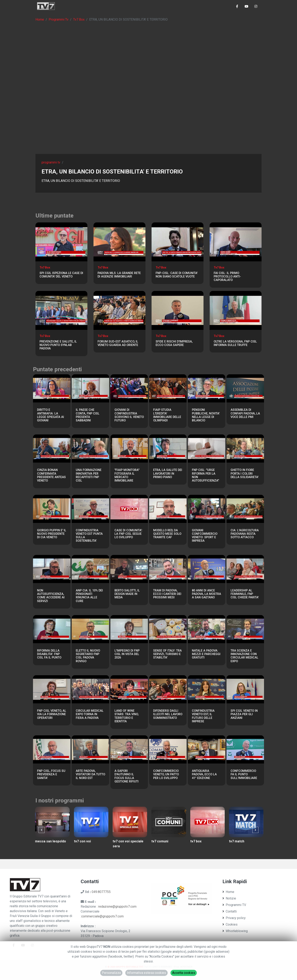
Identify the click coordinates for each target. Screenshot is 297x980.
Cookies (230, 924)
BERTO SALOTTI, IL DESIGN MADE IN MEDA (127, 594)
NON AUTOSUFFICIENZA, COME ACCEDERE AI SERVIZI (51, 596)
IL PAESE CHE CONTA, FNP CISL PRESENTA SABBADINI (88, 415)
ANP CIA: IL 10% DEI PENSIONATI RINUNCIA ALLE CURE (89, 596)
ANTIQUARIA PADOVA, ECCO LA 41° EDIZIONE (204, 774)
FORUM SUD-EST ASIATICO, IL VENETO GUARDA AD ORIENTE (118, 343)
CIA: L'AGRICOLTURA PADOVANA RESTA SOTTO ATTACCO (245, 534)
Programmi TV (234, 905)
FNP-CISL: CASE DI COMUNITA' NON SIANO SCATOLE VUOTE (177, 275)
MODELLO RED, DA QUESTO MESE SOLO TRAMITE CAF (167, 534)
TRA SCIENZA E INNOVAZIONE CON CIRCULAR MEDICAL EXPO (244, 656)
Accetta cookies (184, 973)
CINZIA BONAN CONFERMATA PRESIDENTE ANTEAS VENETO (51, 475)
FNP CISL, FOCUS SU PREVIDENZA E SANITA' (51, 774)
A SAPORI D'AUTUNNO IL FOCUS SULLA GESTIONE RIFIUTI (126, 776)
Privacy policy (234, 918)
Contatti (230, 911)
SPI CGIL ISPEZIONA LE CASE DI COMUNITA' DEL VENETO (61, 275)
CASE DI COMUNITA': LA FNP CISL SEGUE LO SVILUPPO (129, 534)
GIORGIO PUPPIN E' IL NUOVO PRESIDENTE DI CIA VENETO (52, 534)
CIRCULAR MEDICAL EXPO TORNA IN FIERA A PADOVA (90, 714)
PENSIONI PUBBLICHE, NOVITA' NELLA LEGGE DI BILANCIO (206, 415)
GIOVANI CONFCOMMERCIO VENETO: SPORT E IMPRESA (205, 536)
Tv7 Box (79, 19)
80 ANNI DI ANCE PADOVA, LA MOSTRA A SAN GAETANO (206, 594)
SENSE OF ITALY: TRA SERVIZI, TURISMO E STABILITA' (167, 654)
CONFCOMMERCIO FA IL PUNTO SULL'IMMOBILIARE (244, 774)
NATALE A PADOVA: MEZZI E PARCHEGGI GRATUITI (206, 654)
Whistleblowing (235, 931)
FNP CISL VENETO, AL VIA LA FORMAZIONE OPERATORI (52, 714)
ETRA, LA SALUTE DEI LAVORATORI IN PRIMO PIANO (168, 474)
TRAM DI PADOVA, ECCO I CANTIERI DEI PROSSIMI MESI (167, 594)
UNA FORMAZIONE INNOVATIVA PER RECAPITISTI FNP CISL (89, 475)
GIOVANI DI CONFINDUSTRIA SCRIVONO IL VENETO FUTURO (129, 415)
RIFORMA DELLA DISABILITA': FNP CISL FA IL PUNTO (49, 654)
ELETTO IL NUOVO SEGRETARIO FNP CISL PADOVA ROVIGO (88, 656)
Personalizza (111, 973)
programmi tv (51, 162)
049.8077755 (101, 892)
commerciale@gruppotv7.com (102, 916)
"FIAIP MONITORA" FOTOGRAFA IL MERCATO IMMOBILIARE (127, 475)
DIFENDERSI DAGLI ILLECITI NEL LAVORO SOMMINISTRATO (168, 714)
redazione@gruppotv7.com (117, 907)
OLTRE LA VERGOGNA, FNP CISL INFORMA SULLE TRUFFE (235, 343)
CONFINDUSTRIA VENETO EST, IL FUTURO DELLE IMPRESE (203, 716)
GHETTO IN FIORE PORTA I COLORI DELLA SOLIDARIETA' (245, 474)
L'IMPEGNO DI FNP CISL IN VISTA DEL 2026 (127, 654)
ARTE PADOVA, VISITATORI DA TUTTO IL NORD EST (90, 774)
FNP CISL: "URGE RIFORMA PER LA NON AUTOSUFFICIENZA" (205, 475)
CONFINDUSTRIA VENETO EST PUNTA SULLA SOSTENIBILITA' (89, 536)
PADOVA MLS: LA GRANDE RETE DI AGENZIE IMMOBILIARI (119, 275)
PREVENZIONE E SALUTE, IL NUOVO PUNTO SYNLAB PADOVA (58, 345)
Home (40, 19)
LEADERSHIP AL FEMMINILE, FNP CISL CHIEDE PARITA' (245, 594)
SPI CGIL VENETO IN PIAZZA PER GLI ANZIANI (244, 714)
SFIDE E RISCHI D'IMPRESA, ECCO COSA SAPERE (174, 343)
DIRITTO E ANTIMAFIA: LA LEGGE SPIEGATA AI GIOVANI (51, 415)
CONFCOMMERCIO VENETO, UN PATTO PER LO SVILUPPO (166, 774)
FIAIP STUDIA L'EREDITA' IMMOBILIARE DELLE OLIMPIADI (167, 415)
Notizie (229, 898)
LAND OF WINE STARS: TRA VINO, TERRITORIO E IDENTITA (126, 716)
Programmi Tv (59, 19)
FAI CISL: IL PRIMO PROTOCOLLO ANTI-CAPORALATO (227, 277)
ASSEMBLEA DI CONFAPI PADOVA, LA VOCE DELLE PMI (245, 413)
